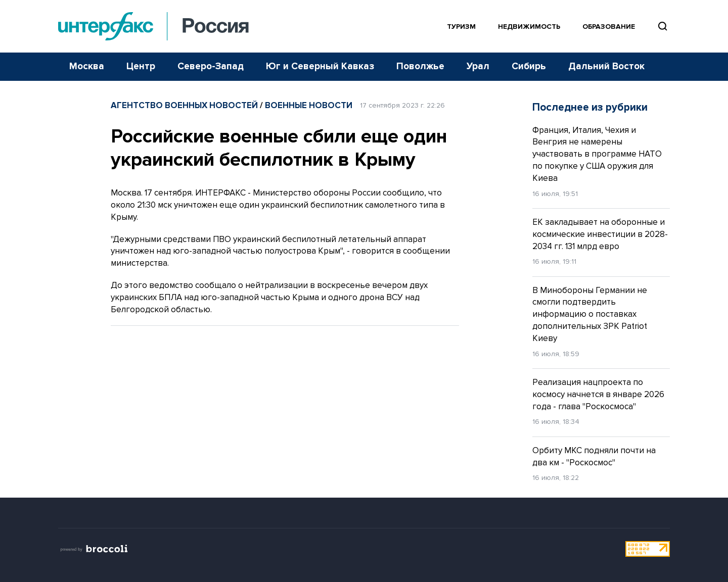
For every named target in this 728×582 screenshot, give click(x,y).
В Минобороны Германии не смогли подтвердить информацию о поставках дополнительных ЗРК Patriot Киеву (590, 314)
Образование (609, 27)
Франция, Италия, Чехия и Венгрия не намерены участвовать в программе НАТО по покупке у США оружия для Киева (597, 154)
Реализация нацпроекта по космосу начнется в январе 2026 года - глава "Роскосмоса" (598, 394)
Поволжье (420, 66)
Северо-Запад (211, 66)
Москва (87, 66)
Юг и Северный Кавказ (320, 66)
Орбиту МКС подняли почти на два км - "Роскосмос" (594, 456)
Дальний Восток (606, 66)
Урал (478, 66)
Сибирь (529, 66)
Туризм (461, 27)
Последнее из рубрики (590, 107)
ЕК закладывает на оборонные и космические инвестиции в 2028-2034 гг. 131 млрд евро (600, 234)
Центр (141, 66)
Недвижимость (529, 27)
